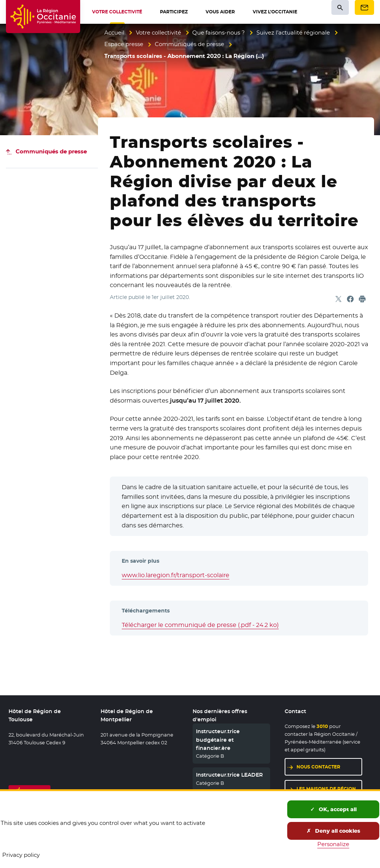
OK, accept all (333, 809)
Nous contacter (318, 767)
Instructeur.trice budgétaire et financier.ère (218, 740)
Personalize (333, 844)
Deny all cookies (333, 831)
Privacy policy (21, 855)
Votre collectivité (158, 32)
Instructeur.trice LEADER (229, 775)
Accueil (114, 32)
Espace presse (124, 44)
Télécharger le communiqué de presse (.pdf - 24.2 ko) (200, 625)
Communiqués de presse (189, 44)
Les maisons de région (326, 789)
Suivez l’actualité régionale (293, 32)
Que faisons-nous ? (219, 32)
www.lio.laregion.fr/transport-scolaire (176, 575)
